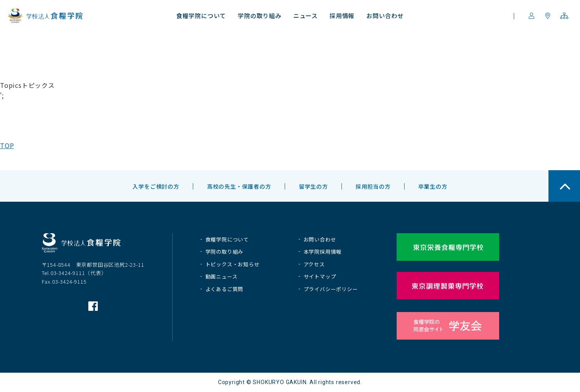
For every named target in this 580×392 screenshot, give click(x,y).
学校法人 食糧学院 (45, 16)
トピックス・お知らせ (233, 264)
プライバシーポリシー (331, 289)
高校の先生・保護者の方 (239, 186)
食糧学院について (227, 239)
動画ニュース (222, 276)
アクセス (314, 264)
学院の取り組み (225, 252)
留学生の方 (313, 186)
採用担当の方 (373, 186)
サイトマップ (320, 276)
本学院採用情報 (323, 252)
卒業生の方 (433, 186)
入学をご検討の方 (156, 186)
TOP (7, 145)
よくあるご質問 (225, 289)
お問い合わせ (320, 239)
